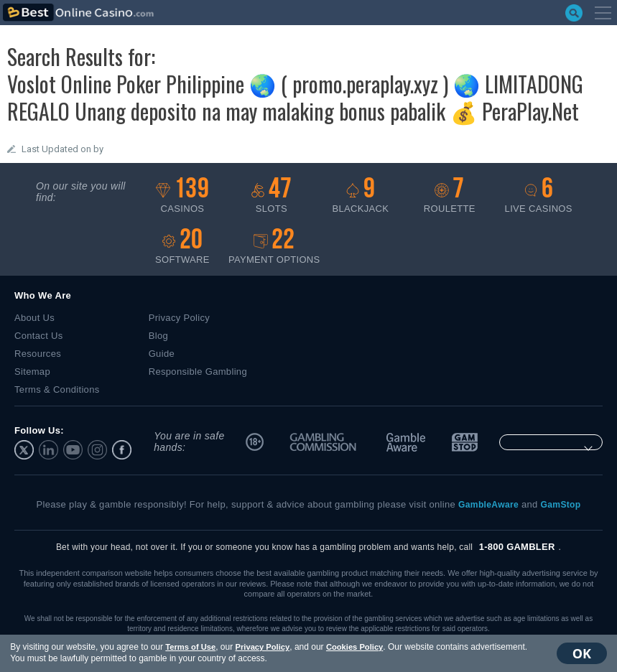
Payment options (274, 247)
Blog (158, 336)
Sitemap (32, 372)
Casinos (182, 196)
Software (182, 247)
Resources (38, 354)
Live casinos (539, 196)
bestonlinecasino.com (78, 13)
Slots (272, 196)
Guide (162, 354)
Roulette (450, 196)
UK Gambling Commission (324, 442)
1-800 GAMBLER (517, 547)
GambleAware (406, 442)
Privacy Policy (259, 647)
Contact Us (39, 336)
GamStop (463, 442)
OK (585, 653)
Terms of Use (187, 647)
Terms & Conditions (57, 389)
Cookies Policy (352, 647)
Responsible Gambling (198, 372)
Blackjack (361, 196)
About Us (34, 318)
